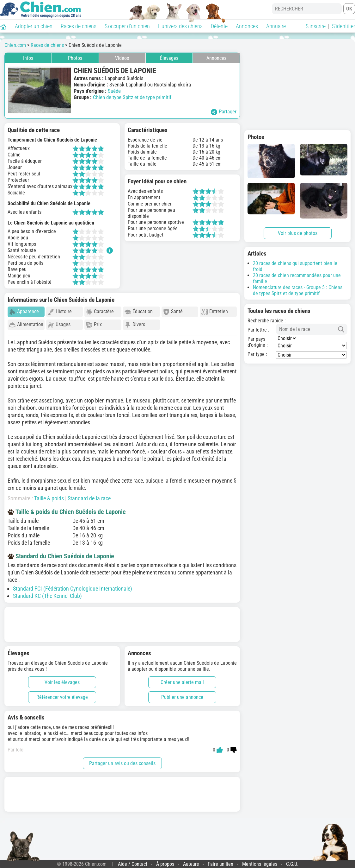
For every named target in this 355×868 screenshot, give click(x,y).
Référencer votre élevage (62, 694)
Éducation (139, 312)
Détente (219, 26)
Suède (114, 91)
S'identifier (343, 26)
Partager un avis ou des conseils (122, 760)
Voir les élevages (62, 679)
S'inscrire (316, 26)
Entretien (215, 312)
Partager (224, 112)
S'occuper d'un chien (127, 26)
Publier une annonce (182, 694)
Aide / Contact (133, 861)
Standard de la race (89, 495)
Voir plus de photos (298, 233)
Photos (75, 58)
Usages (59, 325)
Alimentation (26, 325)
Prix (94, 325)
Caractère (100, 312)
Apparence (24, 312)
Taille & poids (49, 495)
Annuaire (276, 26)
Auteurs (191, 861)
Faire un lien (220, 861)
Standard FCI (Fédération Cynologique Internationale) (73, 586)
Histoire (60, 312)
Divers (135, 325)
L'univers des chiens (180, 26)
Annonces (247, 26)
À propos (165, 861)
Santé (173, 312)
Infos (28, 58)
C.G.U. (292, 861)
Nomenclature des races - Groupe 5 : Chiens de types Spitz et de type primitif (298, 290)
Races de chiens (79, 26)
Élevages (169, 58)
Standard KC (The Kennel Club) (47, 593)
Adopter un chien (34, 26)
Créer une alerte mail (182, 679)
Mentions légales (260, 861)
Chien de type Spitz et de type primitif (132, 97)
